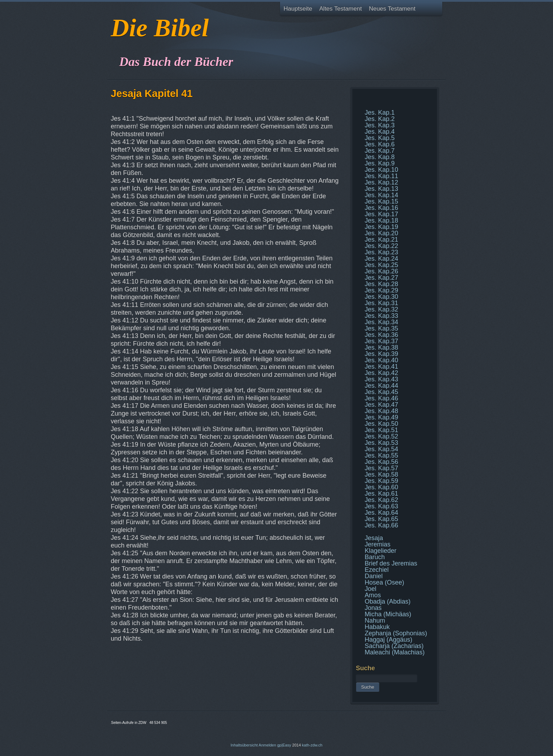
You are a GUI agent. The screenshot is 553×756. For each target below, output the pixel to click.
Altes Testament (341, 9)
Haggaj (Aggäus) (388, 640)
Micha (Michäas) (388, 614)
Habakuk (377, 627)
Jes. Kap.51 (381, 430)
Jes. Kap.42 (381, 373)
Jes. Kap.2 (380, 119)
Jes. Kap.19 (381, 227)
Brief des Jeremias (391, 563)
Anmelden (267, 745)
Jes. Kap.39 (381, 354)
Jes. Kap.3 (380, 125)
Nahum (375, 621)
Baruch (375, 557)
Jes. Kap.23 (381, 252)
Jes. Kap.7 (380, 151)
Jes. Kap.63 (381, 506)
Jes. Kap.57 (381, 468)
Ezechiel (377, 570)
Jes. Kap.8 (380, 157)
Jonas (373, 608)
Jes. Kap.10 (381, 170)
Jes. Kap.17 (381, 214)
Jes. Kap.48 (381, 411)
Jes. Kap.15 (381, 201)
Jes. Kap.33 (381, 316)
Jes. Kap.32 (381, 309)
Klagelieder (381, 551)
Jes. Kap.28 (381, 284)
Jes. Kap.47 (381, 405)
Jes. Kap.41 (381, 367)
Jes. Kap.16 (381, 208)
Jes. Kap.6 (380, 144)
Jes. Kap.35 (381, 328)
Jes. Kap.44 (381, 386)
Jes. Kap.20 (381, 233)
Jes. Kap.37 (381, 341)
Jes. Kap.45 (381, 392)
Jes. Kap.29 (381, 290)
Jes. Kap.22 (381, 246)
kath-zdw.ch (312, 745)
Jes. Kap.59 (381, 481)
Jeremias (378, 544)
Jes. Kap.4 (380, 132)
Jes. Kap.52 (381, 436)
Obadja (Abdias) (388, 601)
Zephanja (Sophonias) (396, 633)
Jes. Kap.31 (381, 303)
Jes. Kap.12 (381, 182)
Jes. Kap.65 (381, 519)
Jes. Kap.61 (381, 494)
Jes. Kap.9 (380, 163)
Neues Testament (392, 9)
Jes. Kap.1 (380, 113)
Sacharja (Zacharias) (394, 646)
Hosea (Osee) (384, 582)
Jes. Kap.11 (381, 176)
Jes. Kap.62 (381, 500)
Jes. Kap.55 (381, 455)
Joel (370, 589)
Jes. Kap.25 (381, 265)
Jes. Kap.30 (381, 297)
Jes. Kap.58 (381, 474)
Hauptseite (298, 9)
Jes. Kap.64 (381, 513)
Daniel (374, 576)
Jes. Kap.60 (381, 487)
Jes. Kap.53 (381, 443)
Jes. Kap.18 (381, 220)
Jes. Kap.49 (381, 417)
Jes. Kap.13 (381, 189)
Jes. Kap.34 (381, 322)
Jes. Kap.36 (381, 335)
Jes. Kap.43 (381, 379)
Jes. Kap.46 (381, 398)
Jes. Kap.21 (381, 240)
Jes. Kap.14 (381, 195)
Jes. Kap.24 (381, 259)
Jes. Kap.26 (381, 271)
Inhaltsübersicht (244, 745)
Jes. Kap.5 (380, 138)
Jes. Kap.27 (381, 278)
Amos (373, 595)
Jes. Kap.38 (381, 347)
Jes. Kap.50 (381, 424)
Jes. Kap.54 (381, 449)
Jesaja (374, 538)
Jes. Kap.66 (381, 525)
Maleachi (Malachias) (395, 652)
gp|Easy (284, 745)
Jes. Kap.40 (381, 360)
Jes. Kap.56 (381, 462)
